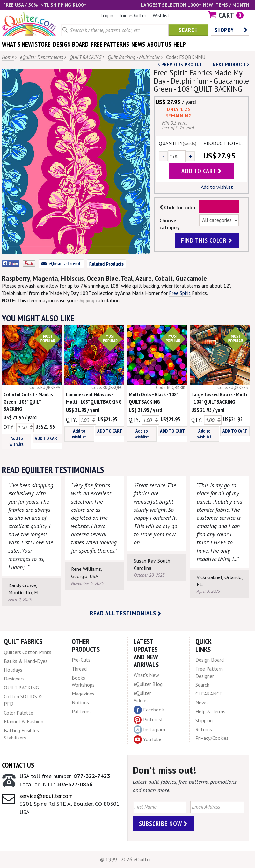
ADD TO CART (47, 438)
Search (188, 30)
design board (71, 44)
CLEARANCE (209, 694)
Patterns (81, 711)
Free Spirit (180, 293)
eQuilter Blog (148, 684)
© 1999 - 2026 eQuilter (126, 859)
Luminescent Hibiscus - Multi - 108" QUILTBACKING (94, 398)
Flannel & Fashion (24, 721)
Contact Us (18, 765)
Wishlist (161, 15)
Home (8, 57)
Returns (204, 729)
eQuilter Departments (42, 57)
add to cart (202, 171)
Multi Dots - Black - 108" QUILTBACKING (153, 398)
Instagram (149, 730)
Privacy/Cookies (212, 738)
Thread (79, 669)
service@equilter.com (46, 796)
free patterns (110, 44)
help (180, 44)
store (43, 44)
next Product (231, 64)
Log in (107, 15)
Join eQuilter (133, 15)
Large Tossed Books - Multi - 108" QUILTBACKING (219, 398)
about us (159, 44)
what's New (17, 44)
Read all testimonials (126, 613)
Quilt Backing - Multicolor (134, 57)
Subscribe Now (163, 824)
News (201, 702)
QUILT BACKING (85, 57)
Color (219, 206)
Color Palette (18, 713)
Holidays (13, 670)
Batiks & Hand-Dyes (26, 661)
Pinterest (148, 719)
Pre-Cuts (81, 660)
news (138, 44)
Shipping (204, 720)
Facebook (149, 710)
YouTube (147, 739)
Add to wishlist (217, 187)
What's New (146, 675)
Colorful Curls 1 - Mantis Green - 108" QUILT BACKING (28, 402)
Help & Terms (210, 711)
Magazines (83, 694)
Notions (80, 702)
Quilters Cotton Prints (28, 652)
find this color (207, 240)
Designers (14, 679)
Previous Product (182, 64)
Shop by (231, 30)
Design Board (210, 660)
